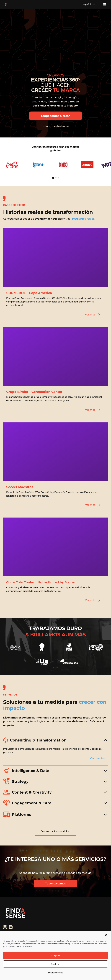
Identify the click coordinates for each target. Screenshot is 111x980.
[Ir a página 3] (58, 178)
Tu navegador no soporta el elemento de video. (55, 41)
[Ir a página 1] (53, 178)
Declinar (56, 964)
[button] (106, 935)
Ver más (93, 315)
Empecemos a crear (55, 116)
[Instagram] (5, 927)
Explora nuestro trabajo (55, 126)
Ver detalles (97, 758)
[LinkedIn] (11, 927)
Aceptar (56, 955)
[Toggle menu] (105, 4)
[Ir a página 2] (56, 178)
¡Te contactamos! (55, 884)
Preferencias (55, 973)
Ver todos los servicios (56, 831)
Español (90, 4)
